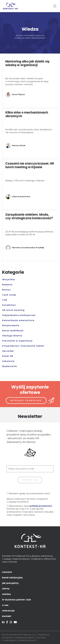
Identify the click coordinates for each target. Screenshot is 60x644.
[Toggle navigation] (55, 6)
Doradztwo (9, 305)
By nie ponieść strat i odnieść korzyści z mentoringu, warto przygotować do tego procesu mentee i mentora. (27, 81)
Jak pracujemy (10, 583)
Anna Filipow (15, 95)
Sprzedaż (8, 351)
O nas (5, 605)
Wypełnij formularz (26, 400)
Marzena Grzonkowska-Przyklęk (25, 248)
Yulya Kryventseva (18, 197)
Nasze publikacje (13, 331)
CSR (5, 300)
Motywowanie (11, 325)
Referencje (8, 611)
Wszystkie (9, 280)
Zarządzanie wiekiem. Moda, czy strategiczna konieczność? (29, 216)
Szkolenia (8, 361)
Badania (7, 285)
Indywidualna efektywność (19, 315)
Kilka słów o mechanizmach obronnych (27, 114)
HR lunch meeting (13, 310)
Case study (9, 295)
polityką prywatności (41, 506)
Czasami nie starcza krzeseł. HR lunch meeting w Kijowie (30, 165)
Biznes (6, 290)
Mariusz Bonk (15, 146)
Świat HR (8, 356)
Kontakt (7, 616)
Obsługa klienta (12, 336)
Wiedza (6, 594)
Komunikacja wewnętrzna (18, 320)
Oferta (6, 589)
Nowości (7, 572)
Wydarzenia (10, 366)
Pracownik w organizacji (17, 341)
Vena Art (33, 640)
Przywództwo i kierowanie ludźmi (23, 346)
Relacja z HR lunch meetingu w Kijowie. (25, 181)
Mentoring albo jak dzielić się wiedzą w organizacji (27, 63)
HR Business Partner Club (16, 600)
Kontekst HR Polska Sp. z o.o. (23, 635)
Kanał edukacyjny (12, 578)
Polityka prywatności (25, 638)
